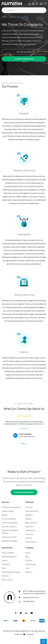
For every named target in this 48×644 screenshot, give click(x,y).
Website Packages (9, 541)
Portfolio (29, 560)
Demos (5, 560)
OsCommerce (31, 542)
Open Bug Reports (9, 557)
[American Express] (42, 621)
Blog (27, 557)
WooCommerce (32, 511)
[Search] (24, 10)
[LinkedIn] (26, 613)
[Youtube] (32, 613)
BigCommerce (31, 523)
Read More (24, 429)
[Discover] (33, 621)
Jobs (27, 568)
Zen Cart (29, 507)
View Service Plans (24, 52)
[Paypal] (6, 621)
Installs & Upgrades (10, 523)
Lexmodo (29, 534)
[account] (37, 4)
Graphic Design (8, 511)
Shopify (28, 519)
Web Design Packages (11, 572)
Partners (29, 572)
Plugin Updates (8, 553)
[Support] (33, 4)
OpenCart (29, 526)
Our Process (22, 17)
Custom (29, 538)
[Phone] (29, 4)
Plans (4, 568)
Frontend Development (11, 507)
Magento (29, 515)
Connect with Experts (24, 59)
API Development (9, 519)
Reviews (5, 576)
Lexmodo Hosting (9, 537)
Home (4, 17)
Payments (6, 564)
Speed (4, 515)
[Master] (24, 621)
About (12, 17)
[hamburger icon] (45, 4)
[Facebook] (16, 613)
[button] (22, 444)
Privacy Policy (7, 580)
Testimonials (31, 564)
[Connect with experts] (24, 492)
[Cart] (41, 4)
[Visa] (15, 621)
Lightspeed (30, 530)
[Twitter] (21, 613)
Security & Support (9, 526)
